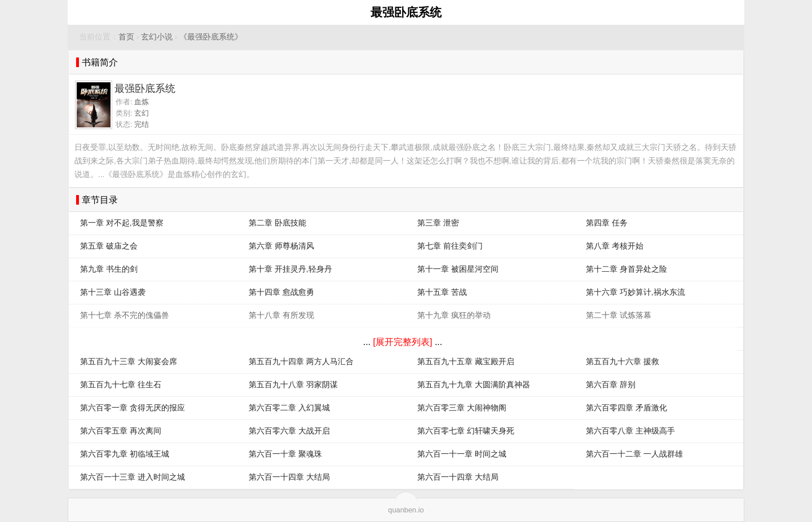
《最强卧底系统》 (211, 37)
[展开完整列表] (403, 342)
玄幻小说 (157, 37)
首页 (126, 37)
